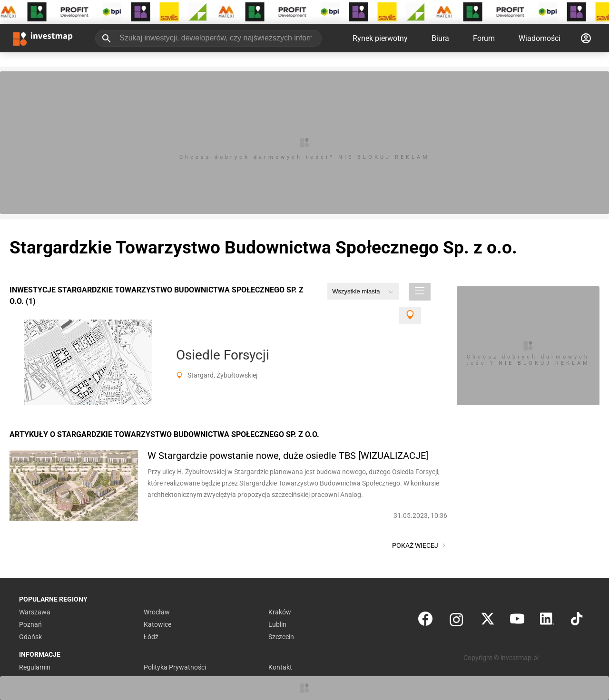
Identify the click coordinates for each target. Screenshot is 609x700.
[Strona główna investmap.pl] (43, 38)
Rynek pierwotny (380, 38)
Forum (484, 38)
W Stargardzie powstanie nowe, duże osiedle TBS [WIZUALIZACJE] (288, 456)
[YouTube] (517, 621)
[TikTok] (577, 621)
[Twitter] (488, 621)
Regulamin (35, 667)
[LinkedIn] (547, 621)
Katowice (157, 624)
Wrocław (157, 612)
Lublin (277, 624)
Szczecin (281, 637)
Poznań (30, 624)
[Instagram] (457, 621)
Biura (440, 38)
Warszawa (35, 612)
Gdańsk (30, 637)
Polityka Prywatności (175, 667)
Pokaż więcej (420, 545)
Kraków (280, 612)
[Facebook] (425, 621)
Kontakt (280, 667)
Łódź (151, 637)
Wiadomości (540, 38)
